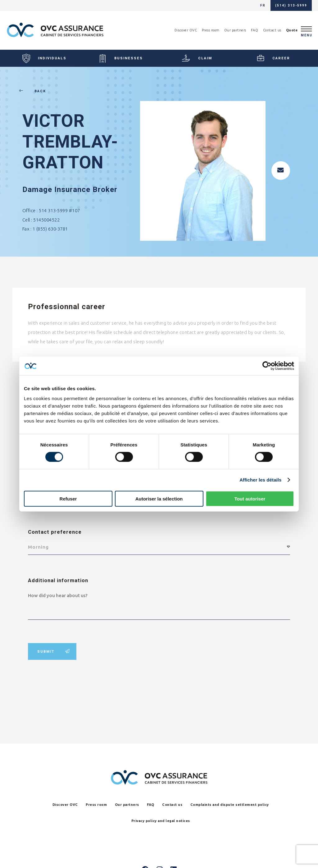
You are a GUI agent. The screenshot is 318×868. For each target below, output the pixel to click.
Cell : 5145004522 (41, 220)
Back (34, 91)
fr (263, 5)
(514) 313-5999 (291, 5)
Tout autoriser (250, 498)
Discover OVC (186, 30)
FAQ (255, 30)
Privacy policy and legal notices (161, 821)
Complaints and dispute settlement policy (230, 805)
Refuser (68, 498)
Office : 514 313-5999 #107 (51, 210)
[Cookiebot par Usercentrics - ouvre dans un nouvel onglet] (267, 366)
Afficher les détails (260, 480)
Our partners (235, 30)
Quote (292, 30)
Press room (211, 30)
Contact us (272, 30)
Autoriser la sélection (159, 498)
